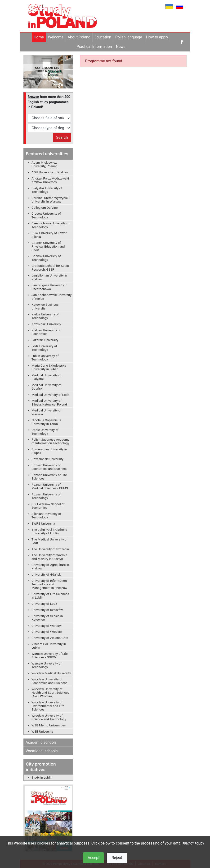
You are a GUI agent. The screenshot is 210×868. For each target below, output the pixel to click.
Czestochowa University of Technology (50, 225)
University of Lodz (44, 604)
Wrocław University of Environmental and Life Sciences (48, 706)
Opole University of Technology (45, 432)
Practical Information (94, 47)
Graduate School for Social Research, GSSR (51, 267)
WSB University (42, 731)
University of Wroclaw (47, 632)
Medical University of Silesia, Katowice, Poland (49, 402)
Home (39, 37)
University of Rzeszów (47, 610)
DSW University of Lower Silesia (49, 235)
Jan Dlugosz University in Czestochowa (49, 287)
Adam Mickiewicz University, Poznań (45, 164)
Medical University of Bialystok (46, 377)
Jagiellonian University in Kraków (49, 277)
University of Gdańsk (46, 574)
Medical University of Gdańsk (46, 387)
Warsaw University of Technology (47, 665)
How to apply (157, 37)
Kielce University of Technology (45, 316)
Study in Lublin (42, 777)
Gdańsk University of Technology (46, 258)
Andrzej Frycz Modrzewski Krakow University (50, 180)
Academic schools (41, 742)
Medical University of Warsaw (46, 412)
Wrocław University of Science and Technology (49, 717)
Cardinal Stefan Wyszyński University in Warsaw (50, 200)
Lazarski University (45, 340)
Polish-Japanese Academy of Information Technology (50, 441)
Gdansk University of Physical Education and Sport (48, 246)
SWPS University (43, 523)
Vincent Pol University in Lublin (49, 646)
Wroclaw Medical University (51, 673)
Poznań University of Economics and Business (49, 467)
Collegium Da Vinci (45, 208)
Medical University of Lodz (50, 395)
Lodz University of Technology (44, 348)
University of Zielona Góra (50, 638)
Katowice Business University (45, 306)
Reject (117, 858)
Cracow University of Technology (46, 215)
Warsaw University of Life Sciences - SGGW (50, 655)
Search (62, 137)
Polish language (129, 37)
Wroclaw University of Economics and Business (49, 681)
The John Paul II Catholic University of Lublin (49, 531)
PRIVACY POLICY (193, 844)
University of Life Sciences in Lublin (50, 596)
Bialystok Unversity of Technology (47, 190)
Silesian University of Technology (46, 515)
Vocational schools (42, 751)
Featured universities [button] (47, 154)
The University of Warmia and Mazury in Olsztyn (49, 557)
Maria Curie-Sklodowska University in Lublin (49, 367)
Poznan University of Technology (46, 496)
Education (103, 37)
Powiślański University (47, 459)
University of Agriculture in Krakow (50, 566)
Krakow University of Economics (46, 332)
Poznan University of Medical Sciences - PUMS (50, 486)
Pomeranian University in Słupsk (49, 451)
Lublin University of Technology (45, 358)
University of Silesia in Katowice (47, 618)
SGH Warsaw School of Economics (48, 506)
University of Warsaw (47, 626)
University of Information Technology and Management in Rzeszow (49, 584)
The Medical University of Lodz (49, 541)
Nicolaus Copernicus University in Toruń (46, 422)
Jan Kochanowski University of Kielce (51, 297)
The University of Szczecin (50, 549)
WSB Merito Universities (49, 725)
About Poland (79, 37)
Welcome (56, 37)
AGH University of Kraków (50, 172)
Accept (94, 858)
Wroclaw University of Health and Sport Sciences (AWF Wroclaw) (50, 693)
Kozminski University (46, 324)
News (121, 47)
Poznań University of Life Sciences (49, 477)
